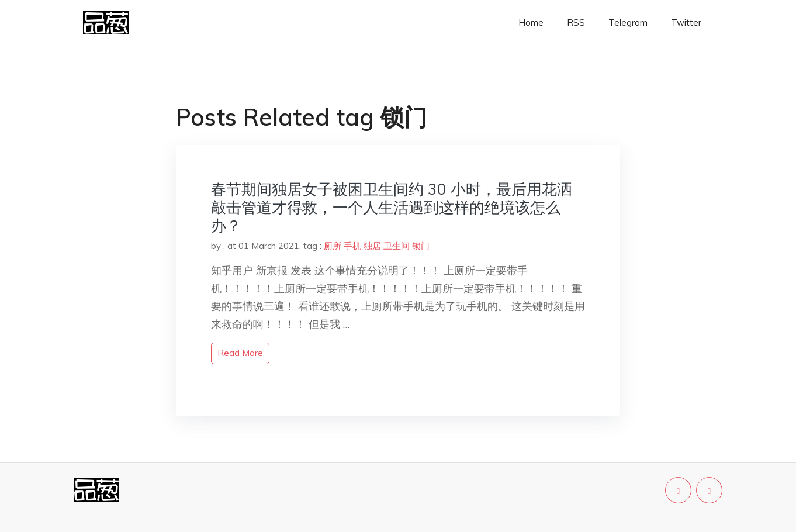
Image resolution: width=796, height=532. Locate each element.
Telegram (628, 23)
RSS (576, 23)
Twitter (686, 23)
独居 (372, 246)
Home (531, 23)
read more (240, 353)
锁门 (421, 246)
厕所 (333, 246)
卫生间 (397, 246)
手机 (352, 246)
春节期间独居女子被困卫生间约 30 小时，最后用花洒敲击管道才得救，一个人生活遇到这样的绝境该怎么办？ (392, 207)
